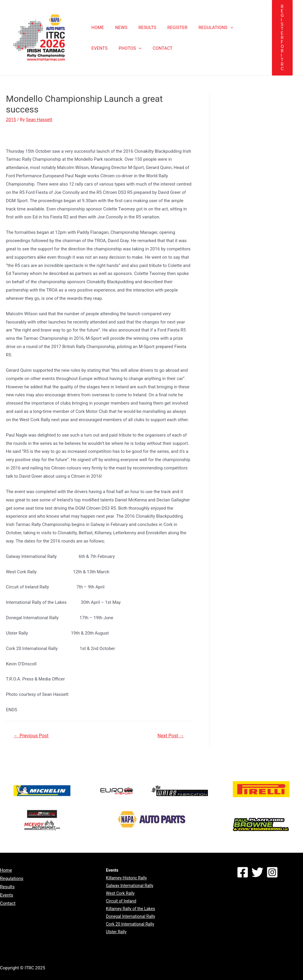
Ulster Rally (116, 932)
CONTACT (132, 48)
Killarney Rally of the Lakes (130, 909)
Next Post (171, 736)
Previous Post (31, 736)
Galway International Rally (130, 886)
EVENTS (240, 28)
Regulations (12, 878)
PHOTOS (102, 48)
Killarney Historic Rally (126, 878)
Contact (8, 903)
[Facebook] (243, 872)
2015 (11, 120)
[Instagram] (272, 872)
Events (7, 895)
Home (6, 870)
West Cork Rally (120, 893)
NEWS (118, 28)
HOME (97, 28)
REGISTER (170, 28)
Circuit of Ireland (121, 901)
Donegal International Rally (130, 916)
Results (7, 887)
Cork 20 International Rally (130, 924)
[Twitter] (257, 872)
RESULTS (142, 28)
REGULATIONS (206, 28)
